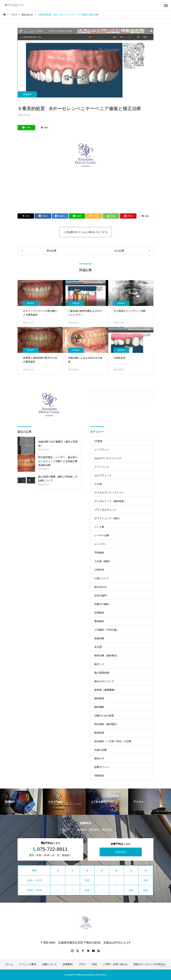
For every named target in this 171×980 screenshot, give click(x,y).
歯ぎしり (99, 664)
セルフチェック (103, 475)
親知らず (99, 758)
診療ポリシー (102, 767)
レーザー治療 (102, 535)
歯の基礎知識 (102, 673)
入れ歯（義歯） (103, 561)
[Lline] (26, 128)
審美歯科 (27, 94)
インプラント (102, 450)
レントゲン (100, 544)
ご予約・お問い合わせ (115, 964)
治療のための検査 (104, 716)
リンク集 (99, 527)
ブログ (82, 964)
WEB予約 (121, 852)
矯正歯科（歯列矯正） (107, 724)
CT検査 (98, 441)
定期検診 (99, 613)
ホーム (9, 964)
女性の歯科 (100, 595)
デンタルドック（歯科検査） (110, 501)
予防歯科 (99, 553)
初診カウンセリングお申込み (149, 964)
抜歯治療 (99, 638)
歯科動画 (99, 698)
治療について (49, 964)
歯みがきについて (104, 681)
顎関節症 (99, 776)
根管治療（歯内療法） (107, 655)
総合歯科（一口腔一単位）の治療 (113, 741)
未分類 (98, 647)
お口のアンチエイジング (108, 458)
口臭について (102, 578)
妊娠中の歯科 (102, 604)
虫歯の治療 (100, 750)
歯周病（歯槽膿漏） (105, 690)
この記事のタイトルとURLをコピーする (85, 232)
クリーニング (102, 467)
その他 (98, 484)
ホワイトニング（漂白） (108, 518)
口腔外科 (99, 570)
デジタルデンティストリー (109, 493)
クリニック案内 (28, 964)
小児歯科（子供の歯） (107, 630)
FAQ (94, 964)
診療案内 (68, 964)
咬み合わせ (100, 587)
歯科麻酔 (99, 707)
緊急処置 (99, 733)
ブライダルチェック (105, 510)
